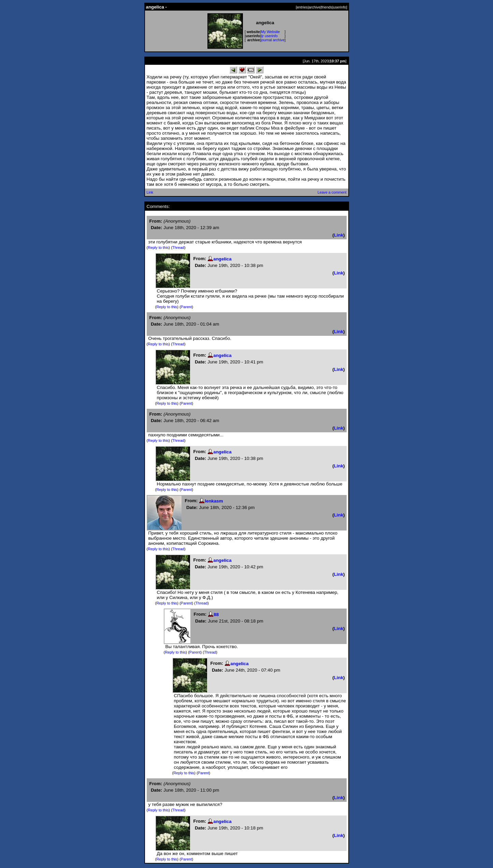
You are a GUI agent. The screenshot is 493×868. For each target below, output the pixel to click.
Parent (186, 307)
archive (315, 7)
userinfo (340, 7)
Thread (178, 248)
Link (150, 192)
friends (327, 7)
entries (302, 7)
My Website (270, 32)
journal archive (273, 40)
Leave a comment (332, 192)
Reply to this (158, 248)
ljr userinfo (269, 36)
